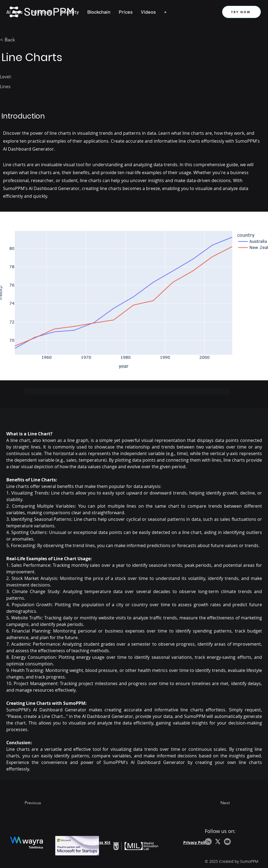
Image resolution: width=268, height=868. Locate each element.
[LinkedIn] (208, 842)
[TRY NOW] (241, 12)
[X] (218, 842)
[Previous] (42, 803)
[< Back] (18, 40)
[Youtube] (227, 842)
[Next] (216, 803)
